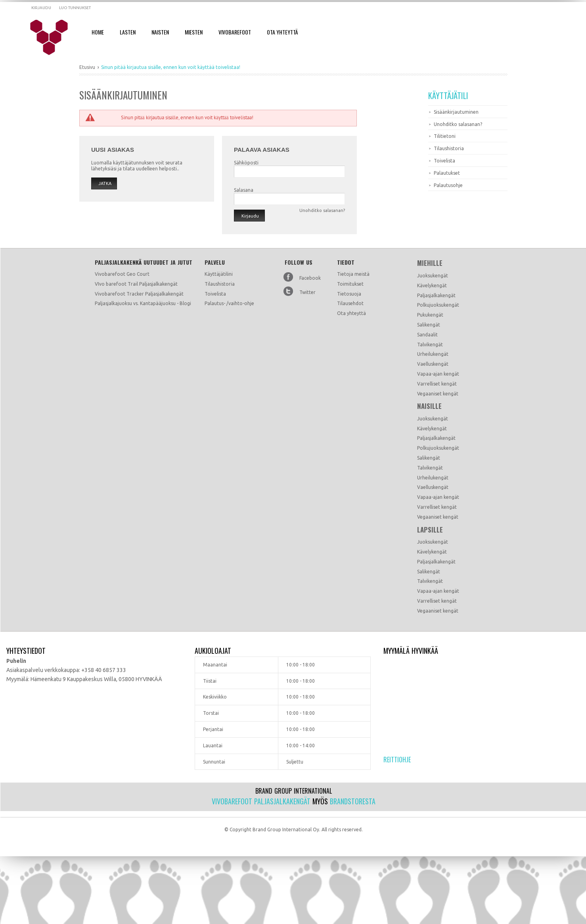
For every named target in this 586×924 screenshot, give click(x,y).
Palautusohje (448, 185)
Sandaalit (427, 335)
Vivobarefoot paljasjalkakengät (261, 801)
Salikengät (429, 325)
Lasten (128, 32)
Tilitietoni (445, 136)
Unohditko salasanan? (458, 124)
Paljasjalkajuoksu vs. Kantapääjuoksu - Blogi (143, 303)
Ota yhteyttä (351, 313)
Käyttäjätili (448, 95)
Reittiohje (397, 760)
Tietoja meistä (353, 274)
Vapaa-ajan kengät (438, 374)
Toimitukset (350, 284)
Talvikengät (430, 345)
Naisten (160, 32)
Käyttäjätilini (219, 274)
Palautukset (447, 173)
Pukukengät (430, 315)
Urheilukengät (433, 354)
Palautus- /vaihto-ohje (229, 303)
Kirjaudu (41, 8)
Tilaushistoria (449, 148)
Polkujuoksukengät (438, 305)
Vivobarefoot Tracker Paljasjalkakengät (139, 294)
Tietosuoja (349, 294)
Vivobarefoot (235, 32)
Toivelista (444, 161)
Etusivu (87, 67)
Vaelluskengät (433, 364)
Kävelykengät (432, 285)
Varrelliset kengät (437, 384)
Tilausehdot (350, 303)
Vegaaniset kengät (438, 394)
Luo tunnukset (75, 8)
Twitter (307, 292)
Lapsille (430, 530)
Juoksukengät (433, 276)
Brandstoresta (353, 801)
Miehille (430, 263)
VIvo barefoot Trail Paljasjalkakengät (136, 284)
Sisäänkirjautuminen (456, 112)
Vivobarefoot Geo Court (122, 274)
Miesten (194, 32)
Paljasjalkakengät (436, 295)
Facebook (310, 278)
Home (98, 32)
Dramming (54, 38)
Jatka (105, 183)
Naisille (429, 406)
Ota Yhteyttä (282, 32)
